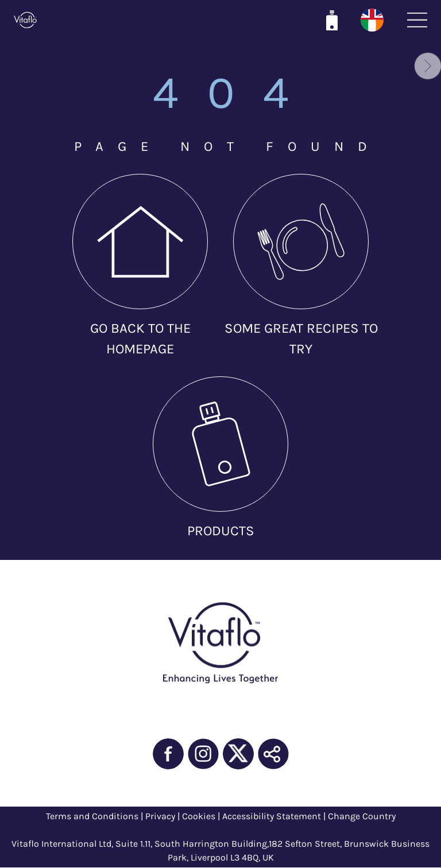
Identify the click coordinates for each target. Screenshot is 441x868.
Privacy (160, 816)
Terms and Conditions (92, 816)
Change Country (362, 816)
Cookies (199, 816)
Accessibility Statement (272, 816)
